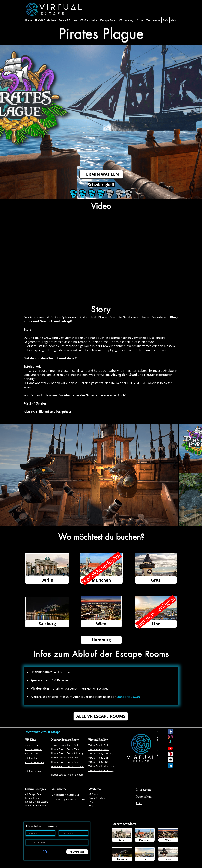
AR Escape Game (34, 794)
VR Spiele (94, 794)
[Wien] (168, 840)
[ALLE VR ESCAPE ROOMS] (101, 716)
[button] (108, 20)
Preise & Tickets (97, 798)
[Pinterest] (170, 754)
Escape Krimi (32, 798)
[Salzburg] (122, 859)
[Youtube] (170, 748)
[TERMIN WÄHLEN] (101, 174)
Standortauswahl (129, 697)
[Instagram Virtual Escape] (170, 737)
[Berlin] (122, 840)
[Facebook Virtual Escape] (170, 731)
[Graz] (168, 859)
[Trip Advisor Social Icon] (170, 760)
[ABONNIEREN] (77, 852)
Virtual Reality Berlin (99, 745)
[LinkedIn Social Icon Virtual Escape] (170, 765)
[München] (145, 840)
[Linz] (145, 859)
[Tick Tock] (170, 743)
